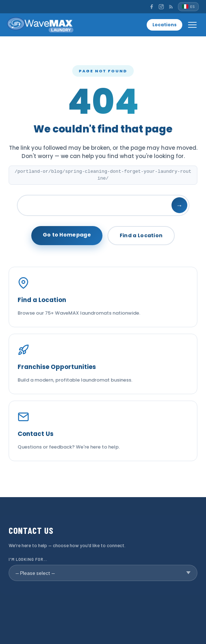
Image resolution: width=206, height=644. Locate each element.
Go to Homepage (67, 235)
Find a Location (141, 235)
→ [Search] (179, 205)
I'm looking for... (28, 559)
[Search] (103, 205)
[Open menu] (192, 25)
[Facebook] (152, 7)
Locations (164, 25)
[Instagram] (161, 7)
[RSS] (171, 7)
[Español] (188, 7)
